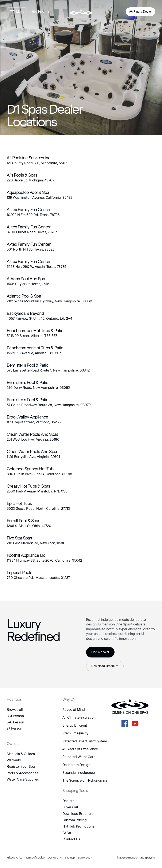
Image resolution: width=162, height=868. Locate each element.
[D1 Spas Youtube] (135, 724)
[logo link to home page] (81, 12)
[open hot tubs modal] (41, 12)
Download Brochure (105, 666)
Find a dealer (100, 652)
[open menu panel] (17, 12)
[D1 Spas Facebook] (125, 724)
